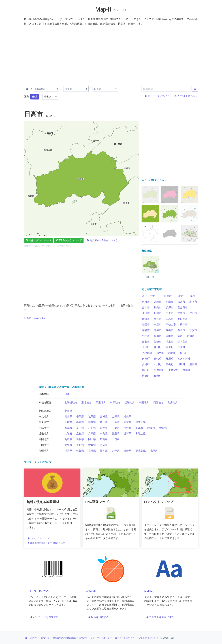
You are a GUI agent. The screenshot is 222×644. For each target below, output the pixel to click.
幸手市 (170, 313)
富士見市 (183, 307)
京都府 (80, 433)
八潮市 (170, 302)
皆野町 (146, 376)
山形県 (116, 417)
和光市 (158, 307)
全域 (35, 97)
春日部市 (183, 319)
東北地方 (86, 402)
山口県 (116, 439)
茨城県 (68, 422)
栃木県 (80, 422)
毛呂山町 (147, 353)
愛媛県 (92, 445)
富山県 (80, 428)
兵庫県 (92, 433)
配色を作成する (98, 617)
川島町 (181, 364)
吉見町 (146, 364)
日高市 (170, 319)
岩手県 (80, 417)
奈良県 (104, 433)
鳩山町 (146, 370)
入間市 (158, 302)
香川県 (80, 445)
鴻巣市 (170, 342)
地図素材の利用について (102, 240)
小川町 (158, 364)
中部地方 (115, 402)
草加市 (158, 336)
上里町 (146, 347)
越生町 (160, 353)
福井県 (104, 428)
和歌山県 (141, 433)
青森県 (68, 417)
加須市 (181, 302)
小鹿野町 (159, 370)
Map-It (103, 9)
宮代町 (158, 359)
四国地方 (158, 402)
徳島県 (68, 445)
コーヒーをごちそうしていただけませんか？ (172, 96)
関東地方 (101, 402)
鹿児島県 (141, 451)
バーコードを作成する (44, 617)
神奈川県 (141, 422)
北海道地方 (71, 402)
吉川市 (146, 307)
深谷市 (146, 330)
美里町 (170, 347)
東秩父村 (173, 370)
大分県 (116, 451)
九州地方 (173, 402)
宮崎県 (127, 451)
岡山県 (92, 439)
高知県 (104, 445)
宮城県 (104, 417)
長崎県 (92, 451)
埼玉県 (104, 422)
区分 (27, 96)
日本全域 (44, 394)
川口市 (146, 313)
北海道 (68, 411)
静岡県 (151, 428)
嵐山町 (170, 364)
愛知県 (163, 428)
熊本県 (104, 451)
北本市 (193, 302)
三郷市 (180, 296)
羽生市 (146, 336)
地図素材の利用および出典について (46, 543)
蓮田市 (170, 336)
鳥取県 (68, 439)
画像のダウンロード (39, 240)
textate (148, 591)
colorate (91, 591)
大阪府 (68, 433)
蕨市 (180, 336)
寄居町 (170, 359)
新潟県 (68, 428)
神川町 (158, 347)
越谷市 (146, 342)
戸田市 (193, 313)
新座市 (158, 319)
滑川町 (193, 364)
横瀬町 (186, 370)
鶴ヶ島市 (183, 342)
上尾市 (191, 296)
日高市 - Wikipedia (34, 318)
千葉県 (116, 422)
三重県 (116, 433)
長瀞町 (158, 376)
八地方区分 (45, 402)
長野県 (127, 428)
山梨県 (116, 428)
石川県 (92, 428)
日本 (67, 394)
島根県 (80, 439)
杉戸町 (172, 353)
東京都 (127, 422)
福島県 (127, 417)
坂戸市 (170, 307)
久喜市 (146, 302)
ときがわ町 (184, 359)
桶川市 (184, 324)
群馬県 (92, 422)
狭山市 (170, 330)
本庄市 (158, 324)
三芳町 (181, 347)
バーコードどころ (39, 591)
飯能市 (158, 342)
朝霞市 (146, 324)
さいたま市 (148, 296)
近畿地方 (130, 402)
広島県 (104, 439)
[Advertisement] (111, 55)
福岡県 (68, 451)
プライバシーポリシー (101, 638)
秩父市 (193, 330)
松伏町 (184, 353)
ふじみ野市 (165, 296)
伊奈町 (146, 359)
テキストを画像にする (160, 617)
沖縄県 (154, 451)
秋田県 (92, 417)
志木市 (181, 313)
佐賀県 (80, 451)
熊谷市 (158, 330)
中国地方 (144, 402)
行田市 (191, 336)
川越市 (158, 313)
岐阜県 (139, 428)
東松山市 (171, 324)
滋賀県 (127, 433)
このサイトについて (39, 538)
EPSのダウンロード (69, 240)
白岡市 (181, 330)
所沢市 (146, 319)
